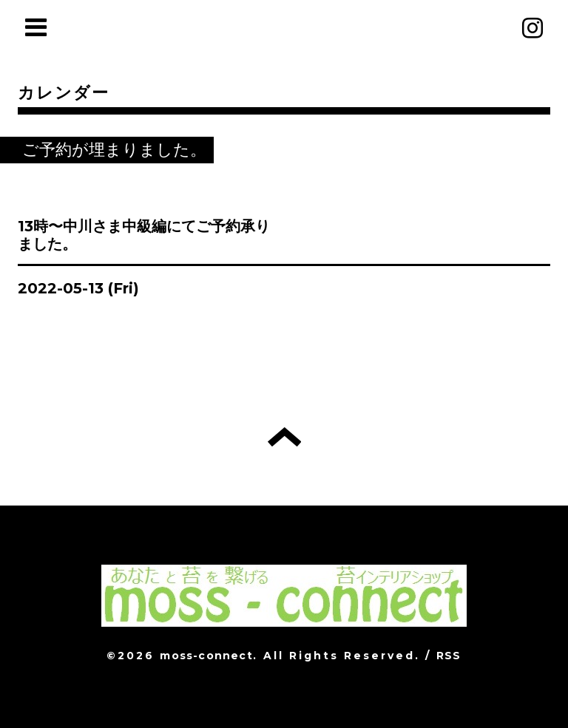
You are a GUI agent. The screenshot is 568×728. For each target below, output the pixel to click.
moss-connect (206, 656)
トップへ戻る (284, 437)
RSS (449, 656)
